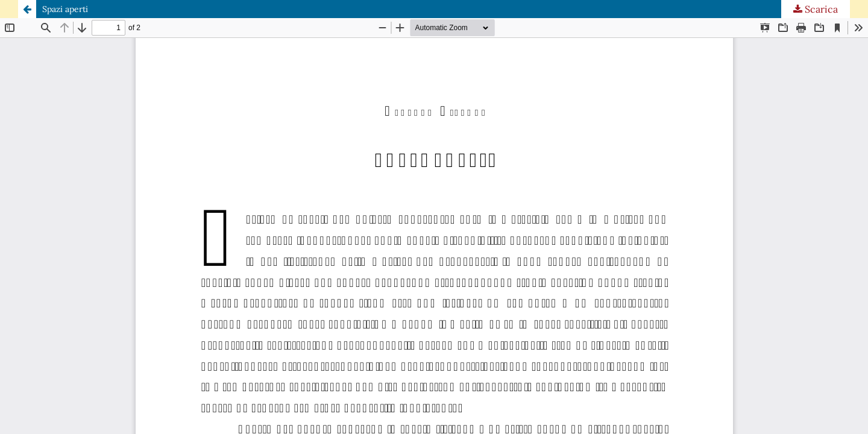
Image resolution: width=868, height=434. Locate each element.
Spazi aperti (65, 9)
